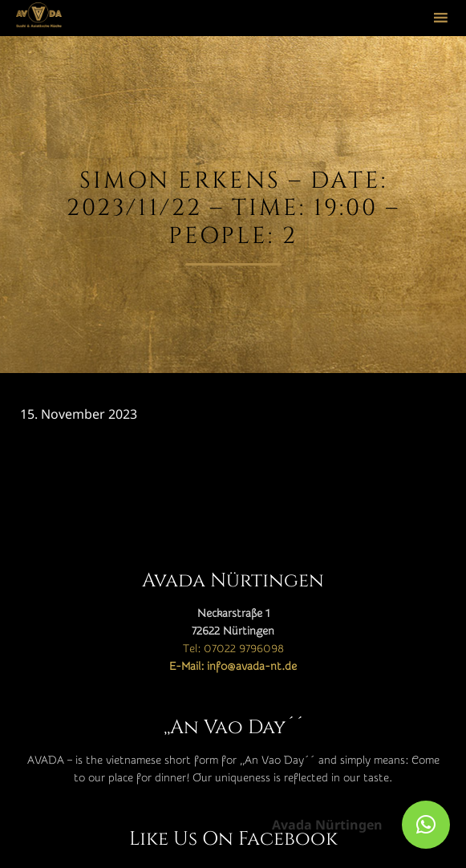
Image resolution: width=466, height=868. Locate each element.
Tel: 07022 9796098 (233, 649)
